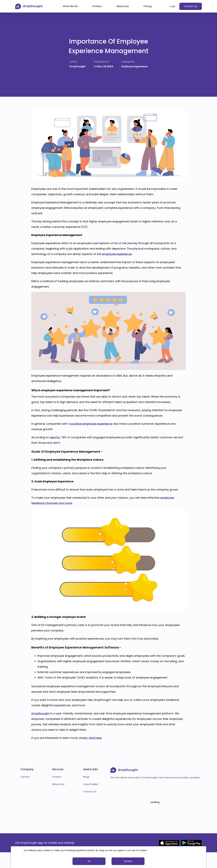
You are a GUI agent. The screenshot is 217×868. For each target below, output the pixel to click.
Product (97, 6)
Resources (123, 6)
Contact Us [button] (191, 6)
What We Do (70, 6)
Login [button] (172, 6)
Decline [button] (128, 861)
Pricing (147, 6)
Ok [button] (89, 861)
